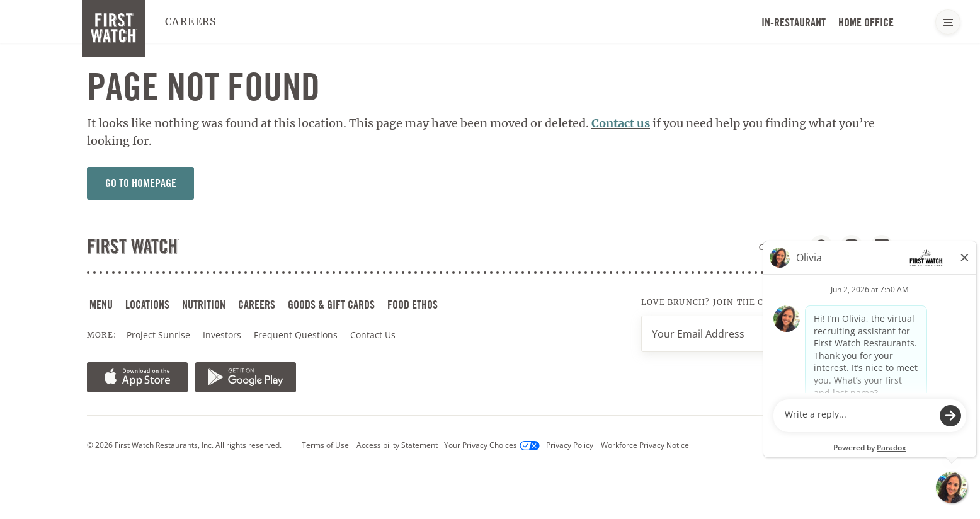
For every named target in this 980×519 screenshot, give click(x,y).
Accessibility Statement (397, 445)
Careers (191, 21)
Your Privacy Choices (492, 445)
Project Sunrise (158, 335)
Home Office (866, 22)
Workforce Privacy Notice (645, 445)
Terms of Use (325, 445)
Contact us (621, 123)
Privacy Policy (570, 445)
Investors (223, 335)
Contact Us (373, 335)
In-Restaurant (794, 22)
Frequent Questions (296, 335)
